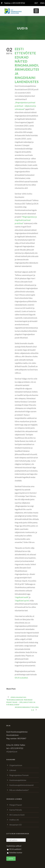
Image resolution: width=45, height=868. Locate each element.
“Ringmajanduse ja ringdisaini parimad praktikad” (26, 220)
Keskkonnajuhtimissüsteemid (21, 785)
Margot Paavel (16, 805)
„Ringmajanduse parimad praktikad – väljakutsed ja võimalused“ (25, 106)
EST (36, 3)
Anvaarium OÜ (15, 825)
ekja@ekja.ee (12, 751)
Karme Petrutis (16, 810)
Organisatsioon (16, 765)
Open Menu (36, 11)
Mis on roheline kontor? (19, 790)
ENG (42, 3)
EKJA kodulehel (21, 678)
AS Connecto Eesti (17, 815)
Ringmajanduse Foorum (19, 775)
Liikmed (13, 770)
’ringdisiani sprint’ (22, 600)
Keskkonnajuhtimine (18, 780)
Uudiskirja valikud (14, 846)
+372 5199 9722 (18, 3)
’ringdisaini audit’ (22, 597)
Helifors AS (14, 820)
